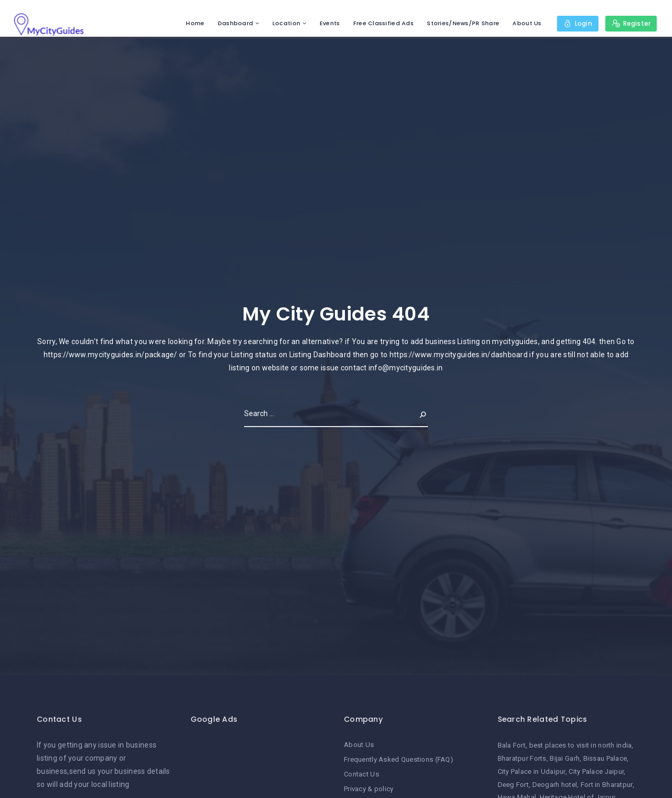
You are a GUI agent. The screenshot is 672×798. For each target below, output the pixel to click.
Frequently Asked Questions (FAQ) (398, 759)
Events (329, 23)
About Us (527, 23)
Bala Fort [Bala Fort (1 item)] (512, 745)
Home (195, 23)
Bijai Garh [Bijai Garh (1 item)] (565, 758)
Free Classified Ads (383, 23)
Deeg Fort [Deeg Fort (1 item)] (513, 785)
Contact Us (361, 774)
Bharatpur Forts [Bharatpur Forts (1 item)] (522, 758)
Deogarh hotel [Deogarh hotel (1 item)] (555, 785)
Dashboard (235, 23)
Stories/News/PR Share (463, 23)
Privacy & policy (369, 789)
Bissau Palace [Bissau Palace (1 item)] (605, 758)
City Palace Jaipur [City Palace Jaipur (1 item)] (596, 771)
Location (286, 23)
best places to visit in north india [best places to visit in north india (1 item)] (581, 745)
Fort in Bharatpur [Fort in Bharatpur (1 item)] (607, 785)
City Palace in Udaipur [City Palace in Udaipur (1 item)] (532, 771)
